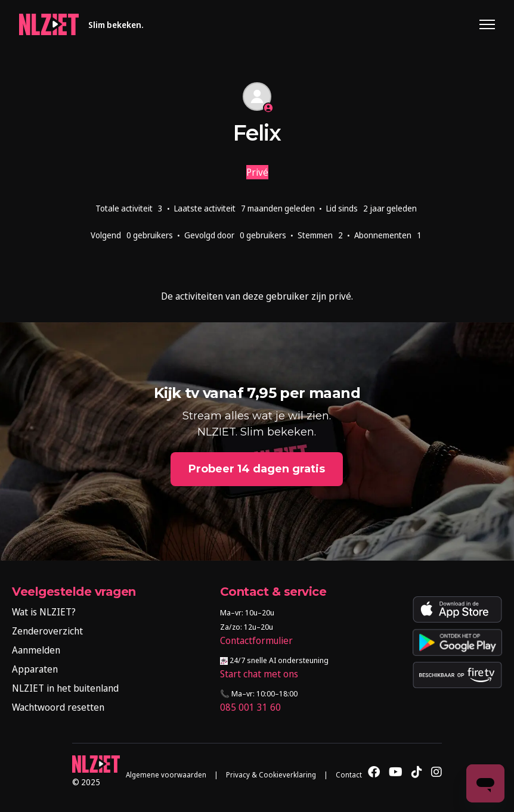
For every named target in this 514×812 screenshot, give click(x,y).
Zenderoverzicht (47, 631)
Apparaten (35, 669)
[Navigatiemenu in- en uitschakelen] (487, 24)
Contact (349, 775)
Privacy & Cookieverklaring (271, 775)
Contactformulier (256, 640)
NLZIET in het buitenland (65, 688)
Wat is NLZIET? (44, 612)
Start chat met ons (259, 674)
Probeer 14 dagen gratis (257, 469)
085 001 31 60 (250, 707)
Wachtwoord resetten (58, 707)
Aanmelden (36, 650)
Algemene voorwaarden (166, 775)
